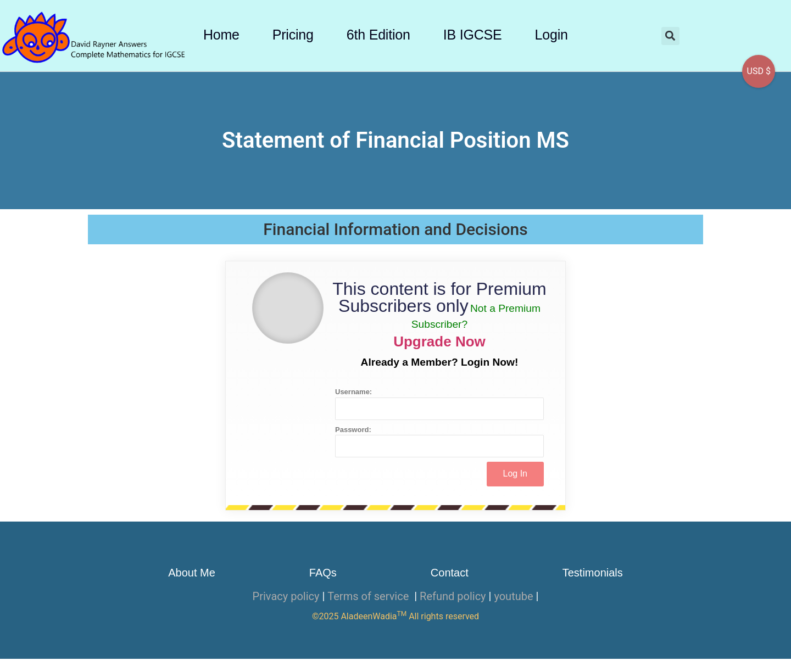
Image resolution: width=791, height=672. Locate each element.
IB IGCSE (473, 35)
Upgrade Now (439, 341)
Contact (450, 573)
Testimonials (593, 573)
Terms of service (369, 596)
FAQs (323, 573)
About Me (192, 573)
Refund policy (453, 596)
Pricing (293, 35)
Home (221, 35)
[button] (670, 36)
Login (552, 35)
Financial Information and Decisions (395, 229)
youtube (513, 596)
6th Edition (378, 35)
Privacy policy (286, 596)
